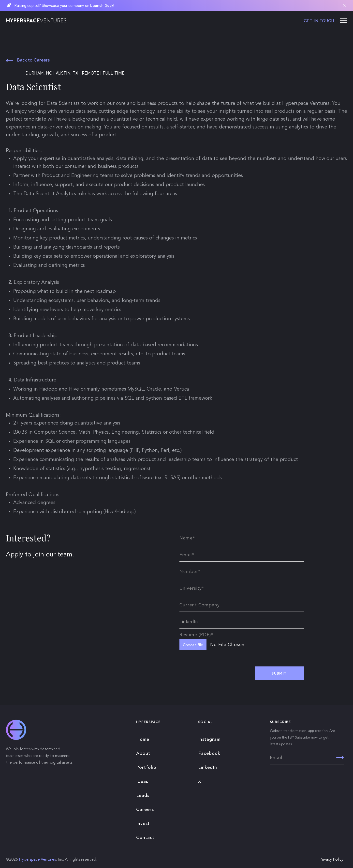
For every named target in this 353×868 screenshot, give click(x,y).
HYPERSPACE (36, 21)
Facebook (209, 754)
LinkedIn (208, 768)
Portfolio (146, 768)
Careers (145, 810)
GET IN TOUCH (319, 21)
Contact (145, 838)
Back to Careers (28, 60)
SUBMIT (279, 673)
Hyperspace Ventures (37, 860)
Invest (143, 824)
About (143, 754)
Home (143, 740)
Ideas (142, 782)
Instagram (209, 740)
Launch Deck (102, 6)
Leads (143, 796)
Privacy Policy (331, 860)
